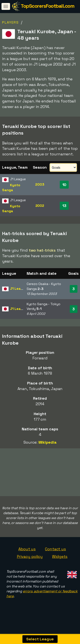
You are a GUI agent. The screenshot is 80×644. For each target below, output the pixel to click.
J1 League (18, 289)
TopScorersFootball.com (47, 6)
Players (10, 22)
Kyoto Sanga (11, 188)
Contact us (55, 554)
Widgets (60, 561)
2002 (40, 206)
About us (27, 554)
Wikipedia (47, 442)
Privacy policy (30, 561)
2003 (40, 184)
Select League (40, 639)
